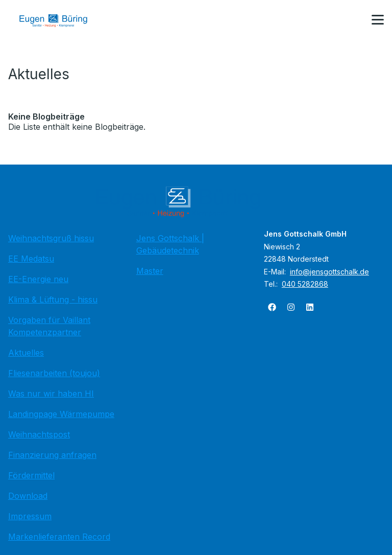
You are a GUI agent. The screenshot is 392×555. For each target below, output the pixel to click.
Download (28, 496)
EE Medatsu (31, 259)
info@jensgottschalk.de (329, 272)
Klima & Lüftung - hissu (53, 299)
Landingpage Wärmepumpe (61, 414)
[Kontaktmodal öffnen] (353, 20)
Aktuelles (26, 353)
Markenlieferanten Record (59, 537)
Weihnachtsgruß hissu (51, 238)
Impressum (30, 516)
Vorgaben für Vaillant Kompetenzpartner (49, 326)
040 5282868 (305, 284)
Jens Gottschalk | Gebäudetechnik (170, 244)
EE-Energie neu (38, 279)
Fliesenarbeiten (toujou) (54, 373)
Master (150, 271)
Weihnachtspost (39, 434)
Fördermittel (31, 475)
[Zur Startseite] (61, 20)
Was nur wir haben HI (51, 394)
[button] (378, 20)
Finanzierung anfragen (52, 455)
